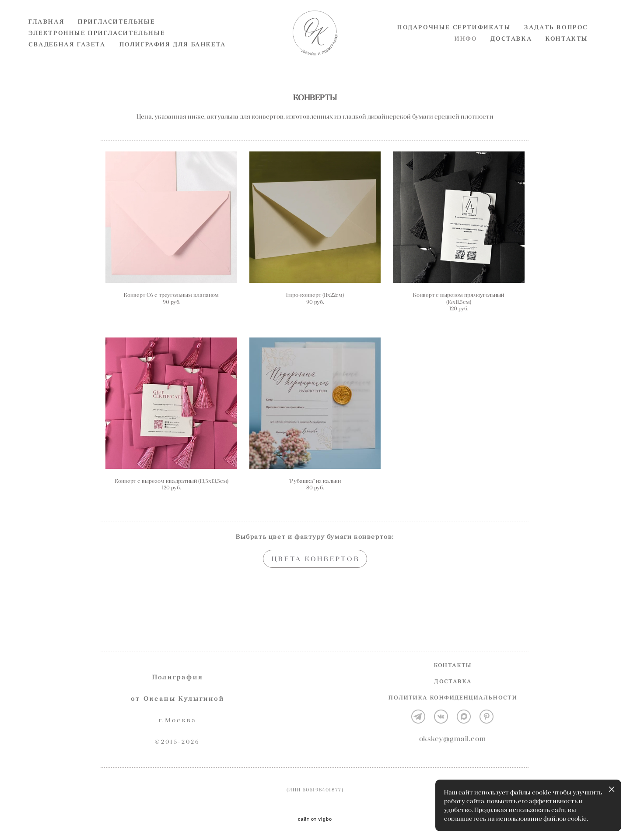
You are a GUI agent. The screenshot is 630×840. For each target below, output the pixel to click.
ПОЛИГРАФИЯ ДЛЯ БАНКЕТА (173, 59)
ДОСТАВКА (511, 53)
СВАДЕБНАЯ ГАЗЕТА (67, 59)
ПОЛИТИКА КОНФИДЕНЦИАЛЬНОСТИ (453, 698)
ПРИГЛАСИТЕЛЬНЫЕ (116, 36)
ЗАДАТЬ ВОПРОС (556, 42)
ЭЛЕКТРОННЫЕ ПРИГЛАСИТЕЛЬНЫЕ (97, 48)
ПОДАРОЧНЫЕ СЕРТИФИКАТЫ (454, 42)
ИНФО (466, 53)
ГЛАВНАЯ (46, 36)
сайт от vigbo (315, 819)
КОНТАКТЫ (567, 53)
